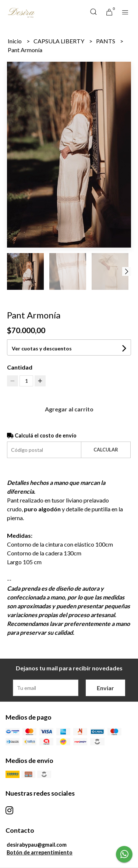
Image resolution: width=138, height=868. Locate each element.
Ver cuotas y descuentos (42, 348)
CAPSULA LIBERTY (59, 41)
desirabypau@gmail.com (37, 845)
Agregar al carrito (69, 409)
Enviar (105, 688)
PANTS (106, 41)
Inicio (15, 41)
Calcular (106, 450)
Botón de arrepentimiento (40, 852)
